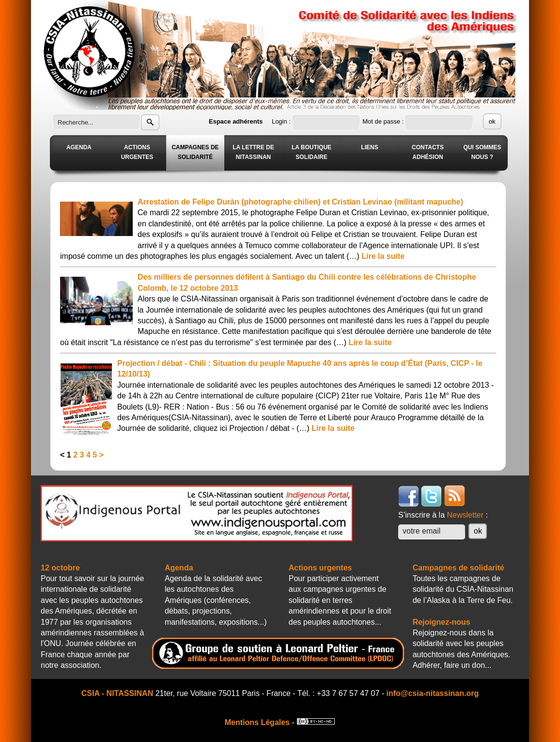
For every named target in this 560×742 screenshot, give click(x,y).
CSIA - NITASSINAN (117, 693)
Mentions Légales (257, 722)
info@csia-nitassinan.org (433, 693)
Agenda (179, 568)
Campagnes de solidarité (459, 568)
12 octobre (60, 568)
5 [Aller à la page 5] (95, 455)
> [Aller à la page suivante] (101, 455)
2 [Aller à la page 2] (75, 455)
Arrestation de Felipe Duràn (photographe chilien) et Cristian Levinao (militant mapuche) (300, 202)
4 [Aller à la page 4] (88, 455)
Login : (282, 121)
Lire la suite (383, 256)
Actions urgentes (320, 568)
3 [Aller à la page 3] (82, 455)
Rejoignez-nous (442, 622)
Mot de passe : (384, 121)
